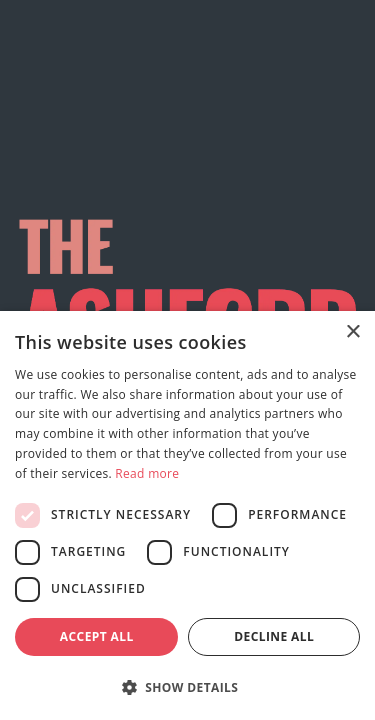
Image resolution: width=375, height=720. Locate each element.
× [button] (352, 332)
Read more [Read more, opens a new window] (147, 473)
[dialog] (187, 515)
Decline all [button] (274, 636)
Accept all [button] (97, 636)
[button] (187, 687)
